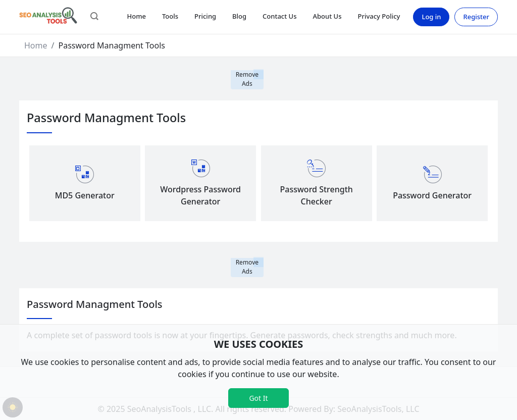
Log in (431, 17)
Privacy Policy (379, 16)
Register (476, 17)
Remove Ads (247, 79)
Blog (239, 16)
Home (136, 16)
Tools (170, 16)
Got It (258, 398)
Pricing (205, 16)
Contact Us (279, 16)
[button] (94, 17)
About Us (327, 16)
